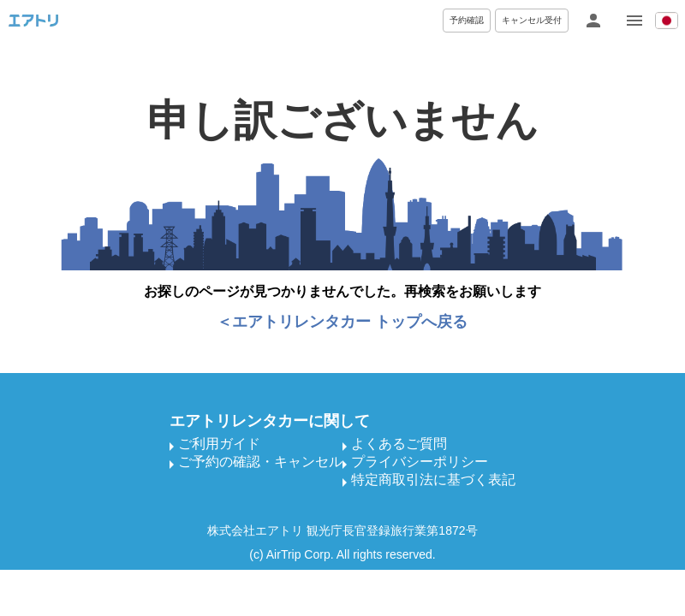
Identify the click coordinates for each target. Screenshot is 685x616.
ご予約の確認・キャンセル (260, 462)
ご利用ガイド (219, 444)
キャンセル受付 (532, 20)
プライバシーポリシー (420, 462)
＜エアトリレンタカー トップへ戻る (342, 322)
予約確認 (467, 20)
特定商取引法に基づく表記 (433, 480)
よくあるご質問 (399, 444)
